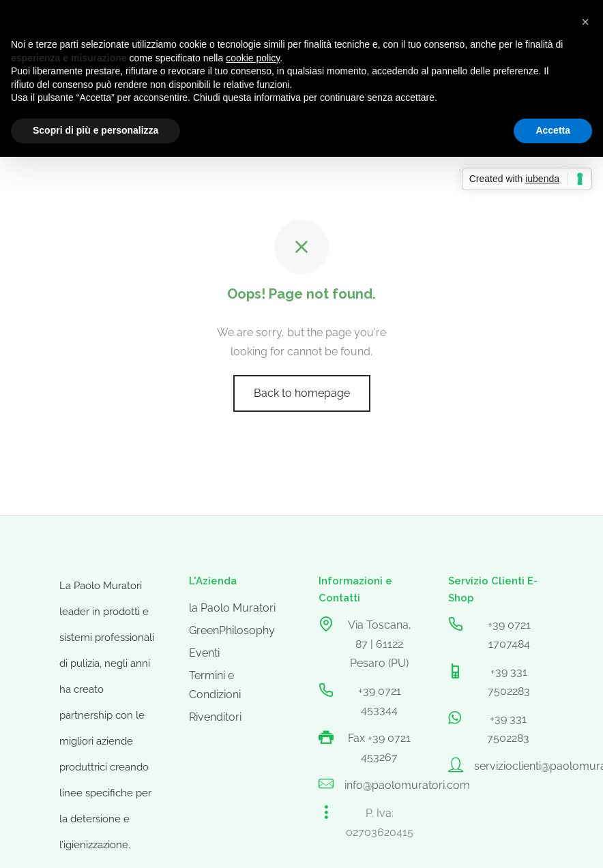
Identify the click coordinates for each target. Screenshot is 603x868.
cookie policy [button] (253, 58)
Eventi (204, 653)
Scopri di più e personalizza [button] (95, 130)
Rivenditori (215, 717)
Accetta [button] (553, 130)
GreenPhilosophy (232, 630)
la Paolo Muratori (232, 608)
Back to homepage (302, 393)
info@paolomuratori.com (407, 785)
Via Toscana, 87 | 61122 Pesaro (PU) (380, 644)
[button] (585, 22)
